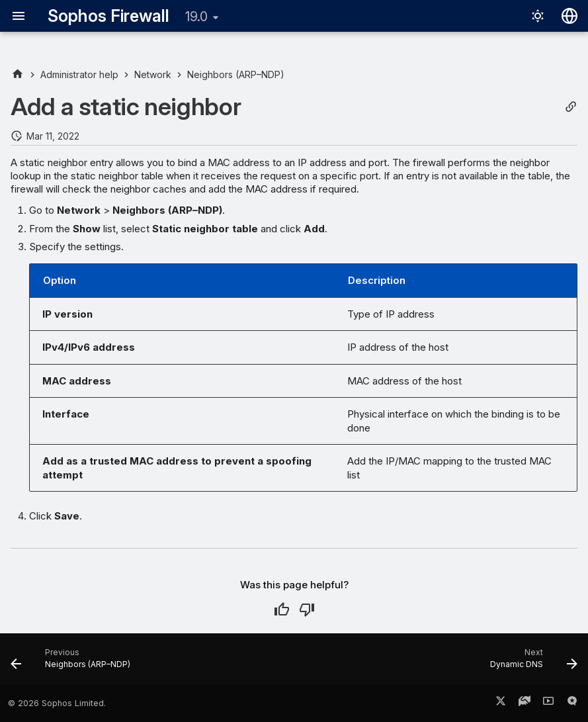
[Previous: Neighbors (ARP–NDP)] (73, 663)
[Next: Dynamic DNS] (531, 663)
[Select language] (569, 16)
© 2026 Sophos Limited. (57, 703)
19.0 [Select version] (196, 17)
